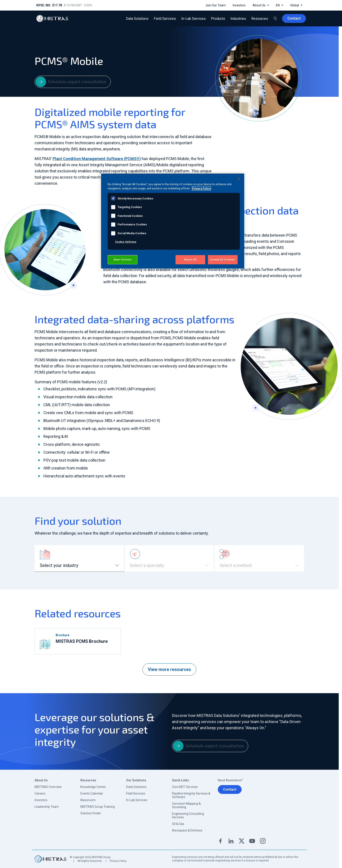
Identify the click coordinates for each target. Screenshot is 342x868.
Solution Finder (91, 813)
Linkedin (231, 841)
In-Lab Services (137, 800)
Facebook (220, 841)
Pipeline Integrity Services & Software (191, 795)
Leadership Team (47, 807)
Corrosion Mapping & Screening (186, 805)
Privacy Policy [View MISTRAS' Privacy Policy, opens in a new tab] (201, 188)
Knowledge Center (93, 787)
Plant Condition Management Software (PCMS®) (97, 159)
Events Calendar (92, 793)
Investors (41, 800)
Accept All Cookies (223, 259)
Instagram (263, 841)
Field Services (136, 793)
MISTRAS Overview (48, 787)
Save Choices (123, 259)
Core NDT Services (185, 787)
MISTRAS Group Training (98, 807)
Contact (230, 789)
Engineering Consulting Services (188, 815)
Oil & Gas (178, 824)
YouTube (252, 841)
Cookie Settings (126, 242)
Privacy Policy (118, 861)
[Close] (239, 179)
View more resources (169, 669)
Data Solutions (136, 787)
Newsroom (88, 800)
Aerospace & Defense (187, 830)
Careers (40, 793)
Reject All (190, 259)
